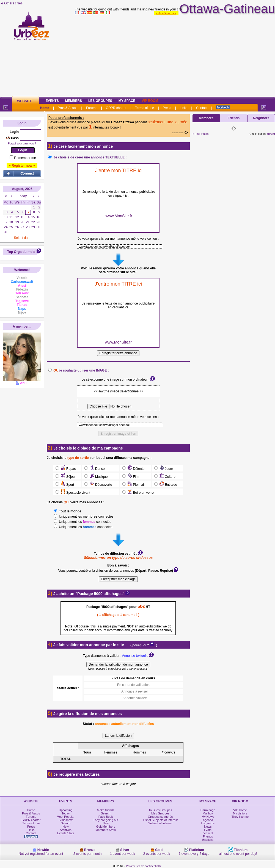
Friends (234, 118)
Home (44, 108)
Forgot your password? (22, 143)
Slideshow (66, 820)
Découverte (100, 485)
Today (66, 813)
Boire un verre (140, 493)
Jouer (166, 469)
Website (25, 101)
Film (133, 477)
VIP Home (240, 810)
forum (271, 134)
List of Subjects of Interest (160, 820)
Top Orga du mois (21, 252)
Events (52, 101)
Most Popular (66, 817)
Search (66, 823)
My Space (127, 101)
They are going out (106, 820)
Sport (67, 485)
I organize (208, 823)
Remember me (25, 158)
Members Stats (106, 830)
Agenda (208, 820)
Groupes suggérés (160, 817)
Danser (97, 469)
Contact (202, 108)
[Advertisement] (175, 55)
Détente (136, 469)
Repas (68, 469)
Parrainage (208, 810)
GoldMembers (106, 827)
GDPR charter (116, 108)
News (208, 827)
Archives (66, 830)
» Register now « (22, 166)
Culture (167, 477)
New (66, 827)
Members (74, 101)
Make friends (106, 810)
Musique (98, 477)
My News (208, 817)
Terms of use (145, 108)
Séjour (68, 477)
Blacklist (208, 840)
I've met (208, 833)
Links (184, 108)
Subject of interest (160, 823)
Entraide (168, 485)
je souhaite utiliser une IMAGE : (81, 370)
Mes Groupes (160, 813)
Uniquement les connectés (86, 517)
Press (167, 108)
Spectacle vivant (75, 493)
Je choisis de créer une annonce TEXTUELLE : (90, 157)
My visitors (240, 813)
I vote (208, 830)
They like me (240, 817)
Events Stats (66, 833)
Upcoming (66, 810)
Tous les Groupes (160, 810)
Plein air (136, 485)
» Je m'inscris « (166, 13)
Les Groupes (100, 101)
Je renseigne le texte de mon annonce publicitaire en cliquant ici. (119, 194)
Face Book (106, 817)
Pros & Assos (68, 108)
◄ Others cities (11, 3)
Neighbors (261, 118)
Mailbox (208, 813)
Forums (92, 108)
